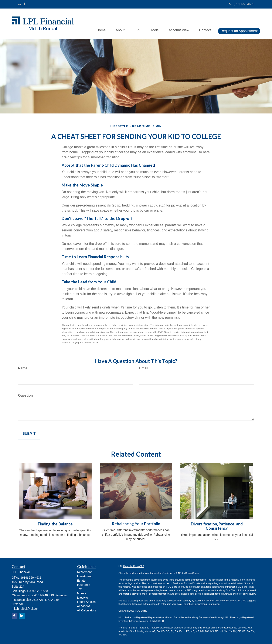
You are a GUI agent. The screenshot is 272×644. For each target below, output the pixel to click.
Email (144, 368)
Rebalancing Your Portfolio (136, 524)
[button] (117, 24)
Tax (79, 589)
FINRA (152, 621)
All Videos (84, 606)
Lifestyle (83, 598)
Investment (84, 576)
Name (23, 368)
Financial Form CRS (134, 566)
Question (25, 395)
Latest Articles (86, 602)
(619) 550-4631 (242, 4)
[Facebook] (24, 4)
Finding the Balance (55, 524)
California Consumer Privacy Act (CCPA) (225, 601)
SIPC (161, 621)
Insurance (84, 585)
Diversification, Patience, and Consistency (217, 526)
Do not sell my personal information (201, 604)
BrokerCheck (192, 573)
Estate (81, 581)
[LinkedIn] (19, 4)
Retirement (84, 572)
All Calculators (87, 610)
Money (82, 593)
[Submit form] (29, 434)
